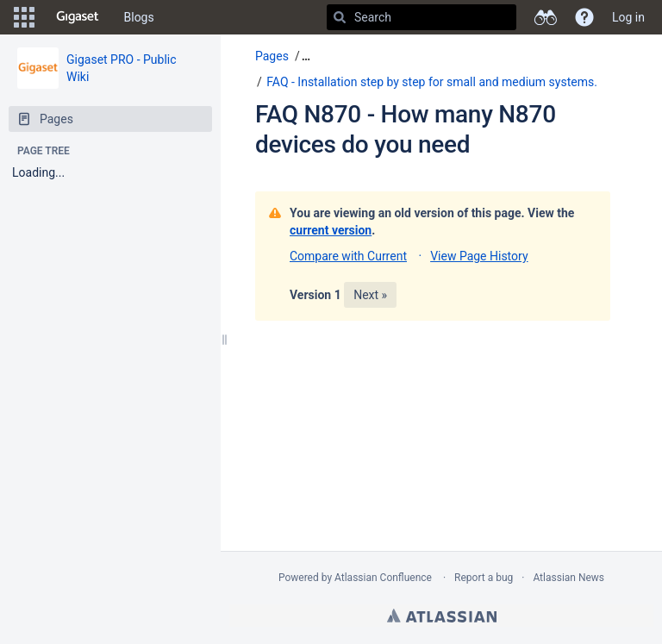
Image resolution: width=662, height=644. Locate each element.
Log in (628, 17)
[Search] (340, 17)
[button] (24, 17)
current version (331, 230)
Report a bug (484, 578)
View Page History (479, 256)
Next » (370, 295)
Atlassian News (568, 578)
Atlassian (442, 616)
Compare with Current (348, 256)
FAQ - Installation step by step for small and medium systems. (432, 82)
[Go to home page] (78, 17)
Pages (272, 56)
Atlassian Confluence (383, 578)
